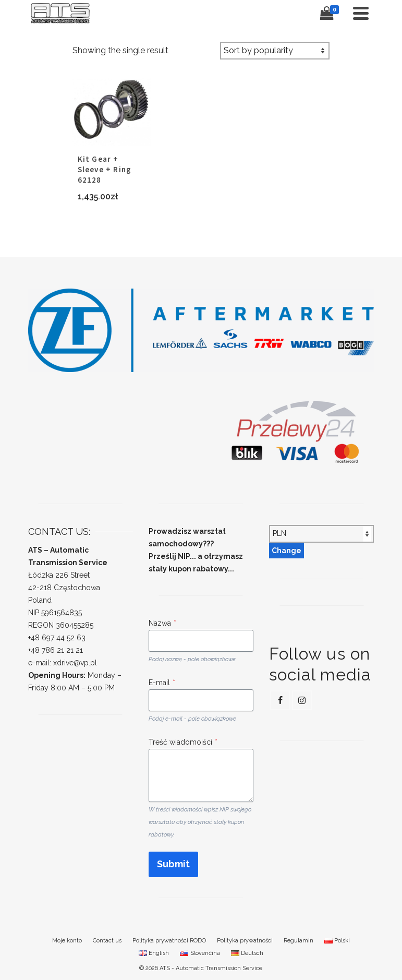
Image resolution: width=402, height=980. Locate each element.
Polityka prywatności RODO (169, 941)
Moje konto (67, 941)
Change (287, 551)
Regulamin (299, 941)
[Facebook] (280, 700)
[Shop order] (275, 51)
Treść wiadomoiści (183, 742)
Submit (173, 864)
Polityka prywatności (245, 941)
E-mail (162, 683)
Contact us (107, 941)
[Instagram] (302, 700)
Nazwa (162, 623)
